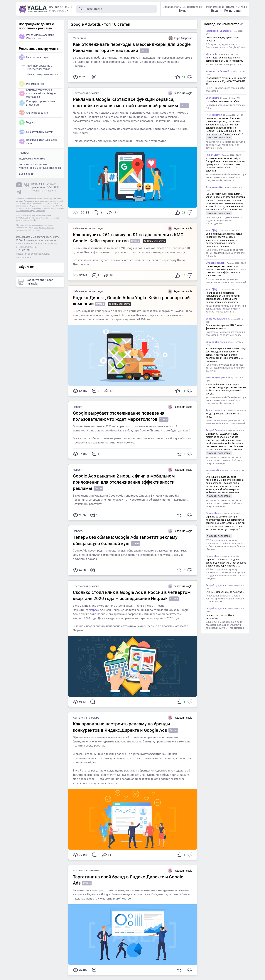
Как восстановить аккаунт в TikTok (224, 65)
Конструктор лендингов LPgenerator (37, 103)
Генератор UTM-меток (36, 132)
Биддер (27, 122)
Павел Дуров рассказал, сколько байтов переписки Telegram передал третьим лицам (225, 599)
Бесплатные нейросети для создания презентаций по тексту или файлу (225, 334)
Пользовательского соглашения (38, 201)
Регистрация (233, 11)
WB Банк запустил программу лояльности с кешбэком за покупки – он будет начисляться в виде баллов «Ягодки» (225, 545)
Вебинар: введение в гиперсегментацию (39, 67)
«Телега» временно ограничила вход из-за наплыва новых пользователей (225, 422)
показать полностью (219, 138)
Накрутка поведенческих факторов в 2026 (225, 107)
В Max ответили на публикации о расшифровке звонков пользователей (226, 281)
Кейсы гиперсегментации (88, 228)
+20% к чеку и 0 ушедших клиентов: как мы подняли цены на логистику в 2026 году (225, 253)
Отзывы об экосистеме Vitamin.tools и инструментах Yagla (40, 166)
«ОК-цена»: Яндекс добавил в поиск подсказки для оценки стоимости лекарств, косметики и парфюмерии (225, 625)
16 (98, 213)
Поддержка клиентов (32, 159)
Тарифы (24, 153)
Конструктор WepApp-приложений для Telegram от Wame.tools (40, 93)
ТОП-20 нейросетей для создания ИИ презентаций (225, 90)
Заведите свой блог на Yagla (36, 282)
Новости (78, 407)
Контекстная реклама (86, 93)
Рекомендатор (31, 84)
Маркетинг (80, 38)
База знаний (27, 174)
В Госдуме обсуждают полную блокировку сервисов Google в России (226, 46)
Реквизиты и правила (43, 191)
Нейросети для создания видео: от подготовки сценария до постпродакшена (224, 220)
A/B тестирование (33, 113)
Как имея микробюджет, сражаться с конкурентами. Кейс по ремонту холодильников (225, 145)
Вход (182, 11)
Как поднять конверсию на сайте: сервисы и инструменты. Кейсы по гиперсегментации (224, 460)
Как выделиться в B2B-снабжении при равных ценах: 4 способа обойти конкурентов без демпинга (226, 177)
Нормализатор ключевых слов (38, 142)
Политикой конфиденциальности (31, 211)
